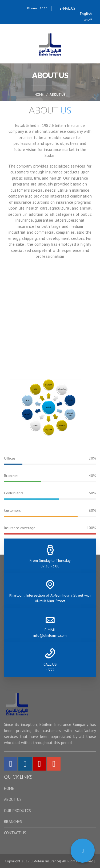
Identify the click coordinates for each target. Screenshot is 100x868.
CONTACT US (15, 833)
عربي (88, 19)
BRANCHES (13, 822)
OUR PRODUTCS (17, 811)
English (86, 14)
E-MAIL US (68, 8)
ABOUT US (13, 799)
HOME (39, 95)
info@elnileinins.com (50, 635)
